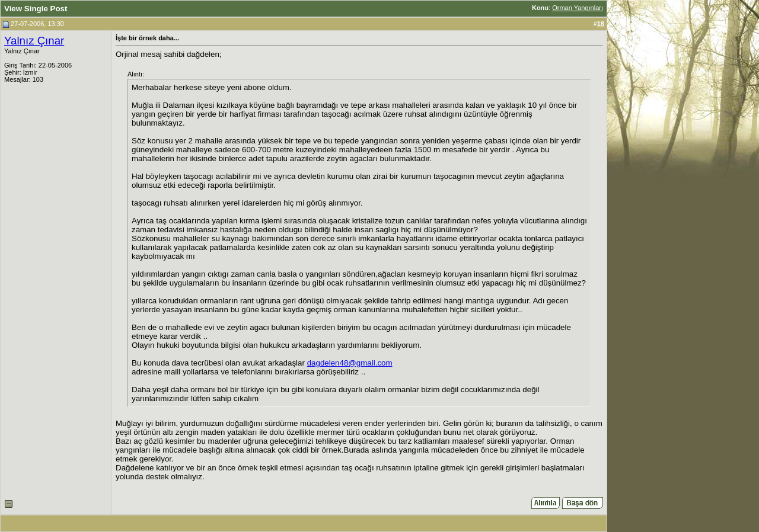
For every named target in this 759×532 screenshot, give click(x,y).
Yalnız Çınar (34, 41)
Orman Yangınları (578, 8)
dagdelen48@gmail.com (350, 363)
